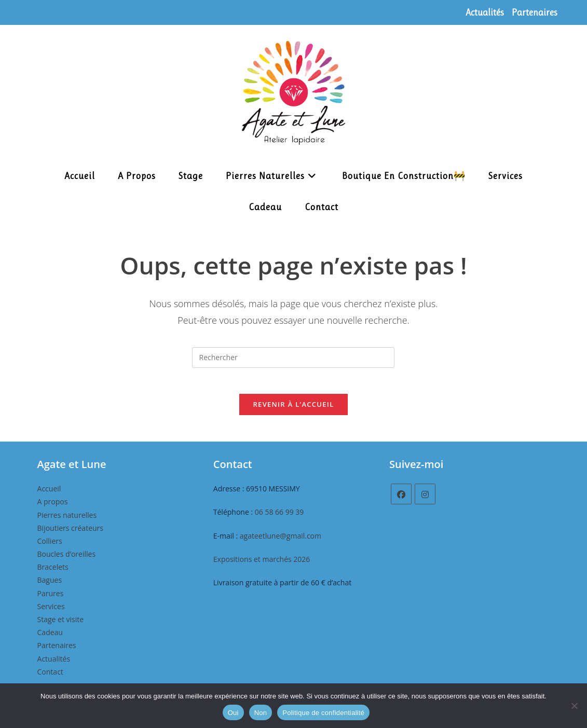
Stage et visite (61, 624)
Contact (50, 677)
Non (261, 713)
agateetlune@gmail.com (281, 541)
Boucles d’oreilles (67, 560)
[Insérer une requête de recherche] (293, 358)
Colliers (50, 546)
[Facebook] (401, 500)
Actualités (485, 12)
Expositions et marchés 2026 (262, 564)
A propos (53, 507)
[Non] (574, 706)
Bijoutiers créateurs (70, 533)
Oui (233, 713)
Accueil (49, 494)
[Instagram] (425, 500)
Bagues (50, 586)
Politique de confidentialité (323, 713)
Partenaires (535, 12)
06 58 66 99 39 (279, 518)
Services (51, 612)
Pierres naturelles (67, 520)
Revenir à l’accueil (293, 410)
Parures (51, 599)
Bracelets (53, 573)
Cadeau (50, 638)
